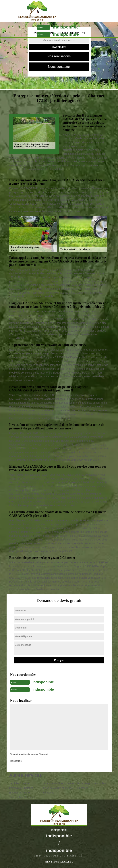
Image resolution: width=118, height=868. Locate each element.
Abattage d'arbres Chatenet (59, 783)
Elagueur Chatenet (20, 793)
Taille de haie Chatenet (22, 797)
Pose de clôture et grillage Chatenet (58, 790)
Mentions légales (59, 862)
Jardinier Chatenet (20, 783)
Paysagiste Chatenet (21, 788)
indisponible (66, 27)
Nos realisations (59, 56)
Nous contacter (59, 67)
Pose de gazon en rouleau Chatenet (92, 786)
